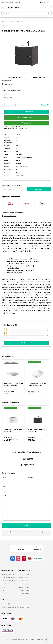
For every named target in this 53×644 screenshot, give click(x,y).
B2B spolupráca (24, 594)
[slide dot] (26, 73)
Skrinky (12, 22)
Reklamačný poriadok (8, 578)
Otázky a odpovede (39, 77)
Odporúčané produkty (14, 77)
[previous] (4, 54)
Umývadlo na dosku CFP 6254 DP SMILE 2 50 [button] (37, 384)
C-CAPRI (18, 135)
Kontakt (4, 590)
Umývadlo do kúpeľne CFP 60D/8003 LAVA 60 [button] (13, 384)
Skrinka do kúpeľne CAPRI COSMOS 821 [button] (37, 430)
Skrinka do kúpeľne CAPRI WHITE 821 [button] (13, 430)
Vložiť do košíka (27, 112)
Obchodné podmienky (8, 574)
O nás (3, 587)
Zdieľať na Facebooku (10, 216)
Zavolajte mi (39, 189)
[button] (10, 570)
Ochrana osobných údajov (10, 581)
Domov (5, 22)
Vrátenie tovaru (24, 587)
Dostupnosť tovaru (25, 590)
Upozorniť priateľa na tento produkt (14, 212)
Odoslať (27, 525)
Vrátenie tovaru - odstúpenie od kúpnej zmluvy (16, 607)
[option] (14, 378)
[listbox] (26, 378)
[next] (49, 54)
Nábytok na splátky (25, 578)
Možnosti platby (24, 584)
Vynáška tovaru (24, 581)
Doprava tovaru (24, 574)
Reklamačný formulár (8, 604)
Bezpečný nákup (6, 584)
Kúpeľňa (20, 22)
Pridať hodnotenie (27, 343)
